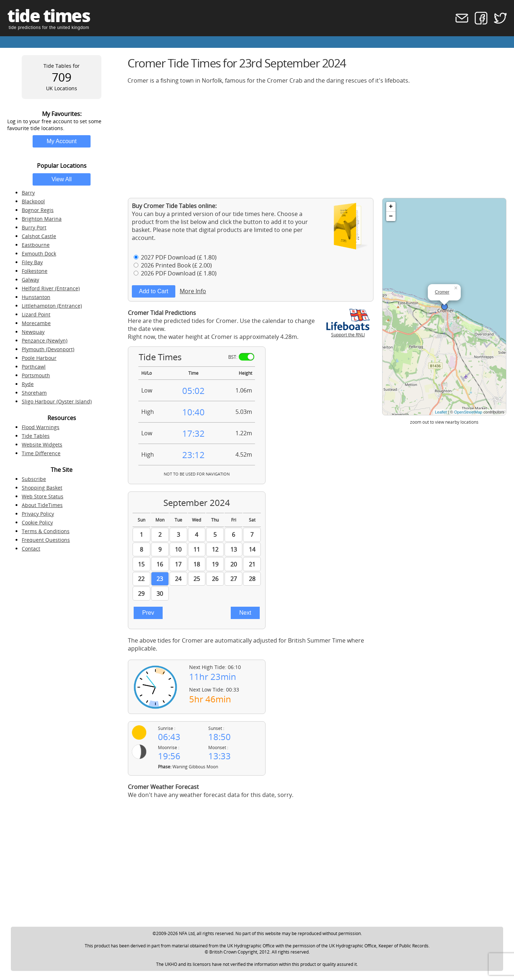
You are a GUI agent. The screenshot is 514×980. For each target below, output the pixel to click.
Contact (31, 549)
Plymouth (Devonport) (48, 349)
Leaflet (441, 412)
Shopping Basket (42, 488)
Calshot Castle (39, 236)
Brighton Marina (42, 219)
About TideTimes (42, 505)
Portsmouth (36, 375)
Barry (28, 193)
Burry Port (34, 227)
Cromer (442, 292)
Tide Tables (36, 436)
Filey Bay (32, 262)
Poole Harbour (39, 358)
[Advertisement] (317, 141)
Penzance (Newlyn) (45, 340)
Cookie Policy (37, 522)
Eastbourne (36, 245)
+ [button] (391, 207)
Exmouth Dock (39, 254)
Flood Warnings (41, 427)
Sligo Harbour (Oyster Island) (57, 401)
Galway (30, 280)
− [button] (391, 216)
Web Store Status (43, 496)
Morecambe (36, 323)
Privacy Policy (38, 514)
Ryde (28, 384)
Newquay (33, 332)
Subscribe (34, 479)
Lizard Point (36, 314)
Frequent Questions (46, 540)
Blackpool (33, 201)
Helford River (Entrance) (51, 288)
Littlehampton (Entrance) (52, 306)
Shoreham (34, 393)
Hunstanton (36, 297)
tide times (49, 15)
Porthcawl (34, 367)
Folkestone (35, 271)
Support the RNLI (348, 332)
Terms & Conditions (46, 531)
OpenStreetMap (468, 412)
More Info (193, 291)
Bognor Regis (38, 210)
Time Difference (41, 453)
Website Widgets (42, 445)
